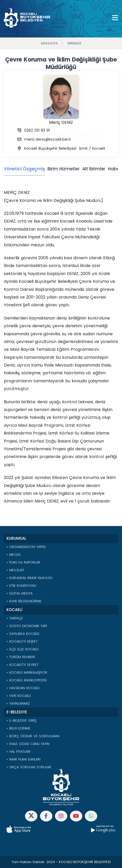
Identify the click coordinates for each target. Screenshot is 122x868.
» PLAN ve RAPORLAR (23, 562)
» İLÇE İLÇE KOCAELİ (22, 649)
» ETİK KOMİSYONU (21, 586)
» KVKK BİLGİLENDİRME (24, 601)
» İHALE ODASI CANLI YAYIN (28, 744)
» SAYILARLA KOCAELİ (23, 634)
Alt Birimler (94, 169)
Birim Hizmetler (64, 169)
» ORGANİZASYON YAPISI (26, 547)
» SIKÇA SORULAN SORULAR (29, 767)
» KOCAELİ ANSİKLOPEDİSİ (27, 680)
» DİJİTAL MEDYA (19, 593)
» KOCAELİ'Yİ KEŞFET (22, 641)
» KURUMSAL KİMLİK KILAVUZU (30, 578)
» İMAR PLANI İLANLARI (23, 759)
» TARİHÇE (15, 618)
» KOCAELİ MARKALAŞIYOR (27, 672)
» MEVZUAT (15, 570)
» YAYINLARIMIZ (18, 703)
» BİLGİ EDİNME (18, 728)
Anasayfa (49, 43)
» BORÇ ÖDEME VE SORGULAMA (33, 736)
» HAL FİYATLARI (18, 752)
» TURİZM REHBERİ (21, 657)
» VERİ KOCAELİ (19, 696)
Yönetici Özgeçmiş (24, 169)
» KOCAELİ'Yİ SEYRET (22, 665)
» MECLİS (14, 555)
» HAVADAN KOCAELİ (23, 688)
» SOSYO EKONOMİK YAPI (27, 626)
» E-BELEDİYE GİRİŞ (21, 721)
